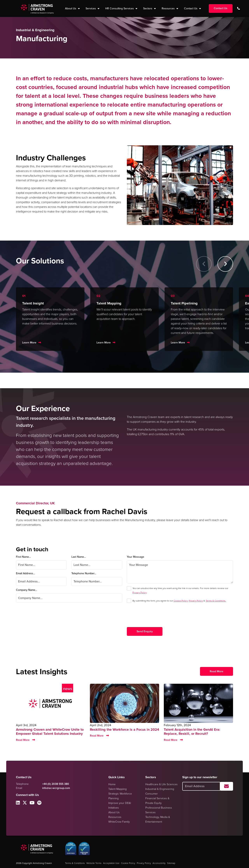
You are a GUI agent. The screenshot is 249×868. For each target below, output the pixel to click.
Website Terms (94, 863)
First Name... (23, 557)
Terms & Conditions (75, 863)
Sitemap (171, 863)
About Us (114, 812)
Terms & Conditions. (216, 601)
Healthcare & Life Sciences (161, 784)
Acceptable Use (111, 863)
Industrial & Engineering (160, 789)
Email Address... (25, 573)
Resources (169, 8)
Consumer (152, 794)
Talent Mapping (117, 789)
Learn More (29, 343)
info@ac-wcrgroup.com (56, 788)
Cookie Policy (181, 601)
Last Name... (79, 557)
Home (112, 784)
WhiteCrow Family (119, 822)
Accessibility (159, 863)
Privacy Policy (139, 593)
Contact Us (191, 8)
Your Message (135, 557)
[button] (225, 264)
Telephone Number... (84, 573)
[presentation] (156, 618)
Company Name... (26, 590)
